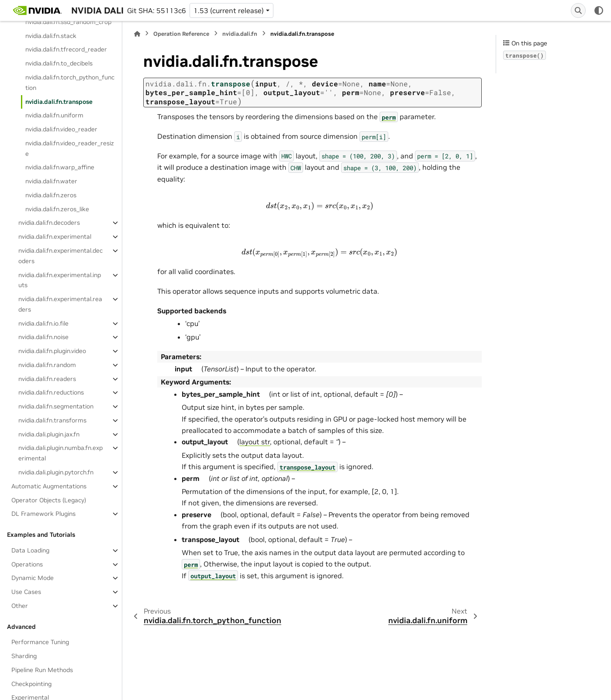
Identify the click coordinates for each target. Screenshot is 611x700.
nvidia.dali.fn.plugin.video (52, 351)
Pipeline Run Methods (42, 670)
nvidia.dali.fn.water (51, 181)
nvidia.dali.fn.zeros (51, 195)
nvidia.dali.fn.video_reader (61, 129)
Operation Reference (181, 34)
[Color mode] (599, 10)
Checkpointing (31, 684)
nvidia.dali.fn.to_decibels (59, 63)
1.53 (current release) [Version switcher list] (229, 10)
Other (20, 606)
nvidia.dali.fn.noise (43, 337)
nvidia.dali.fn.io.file (43, 323)
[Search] (578, 10)
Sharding (24, 656)
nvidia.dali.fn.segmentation (56, 406)
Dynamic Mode (33, 578)
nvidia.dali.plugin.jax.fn (49, 434)
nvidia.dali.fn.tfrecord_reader (66, 49)
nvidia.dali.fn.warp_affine (60, 167)
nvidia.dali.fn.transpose (59, 102)
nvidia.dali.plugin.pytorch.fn (56, 472)
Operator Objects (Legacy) (49, 500)
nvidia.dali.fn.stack (51, 36)
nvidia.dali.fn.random (47, 365)
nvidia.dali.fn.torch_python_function (70, 82)
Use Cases (26, 592)
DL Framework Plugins (43, 514)
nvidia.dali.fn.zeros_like (57, 209)
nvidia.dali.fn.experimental (55, 237)
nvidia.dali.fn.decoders (49, 223)
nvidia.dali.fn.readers (47, 379)
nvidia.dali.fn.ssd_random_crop (68, 22)
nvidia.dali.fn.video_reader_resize (70, 148)
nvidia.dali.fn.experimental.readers (60, 304)
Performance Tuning (40, 642)
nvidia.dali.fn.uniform (54, 115)
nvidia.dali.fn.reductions (51, 392)
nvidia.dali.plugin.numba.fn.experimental (60, 453)
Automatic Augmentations (49, 486)
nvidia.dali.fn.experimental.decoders (60, 256)
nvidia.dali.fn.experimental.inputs (60, 280)
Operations (27, 564)
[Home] (137, 34)
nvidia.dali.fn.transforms (52, 420)
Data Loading (30, 550)
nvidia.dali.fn (240, 34)
